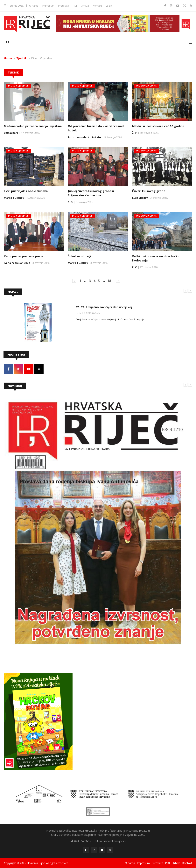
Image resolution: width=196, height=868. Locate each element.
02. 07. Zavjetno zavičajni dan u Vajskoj (104, 307)
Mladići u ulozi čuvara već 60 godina (158, 126)
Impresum (48, 6)
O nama (34, 6)
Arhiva (85, 6)
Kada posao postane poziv (23, 256)
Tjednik (22, 58)
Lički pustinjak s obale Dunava (26, 191)
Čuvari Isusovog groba (149, 191)
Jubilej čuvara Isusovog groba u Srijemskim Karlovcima (91, 193)
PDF (75, 6)
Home (8, 58)
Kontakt (97, 6)
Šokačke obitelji (79, 256)
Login (109, 6)
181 (110, 281)
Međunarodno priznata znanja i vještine (33, 126)
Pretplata (64, 6)
